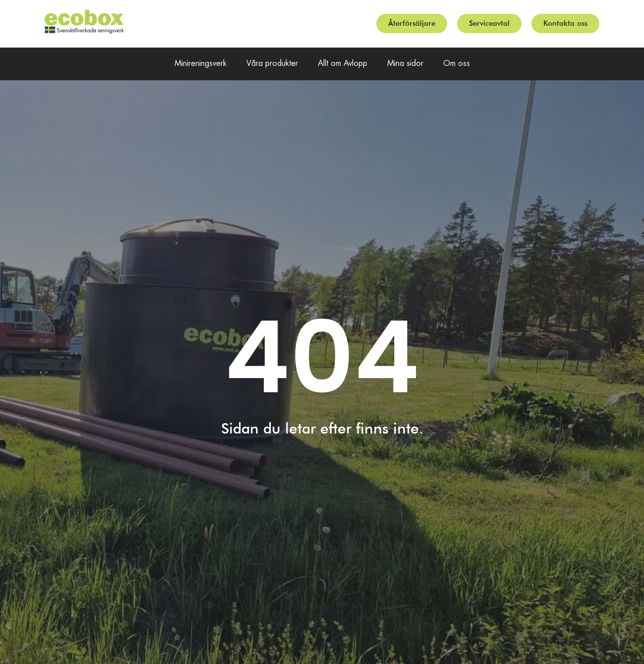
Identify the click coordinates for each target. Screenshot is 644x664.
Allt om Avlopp (343, 64)
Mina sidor (405, 64)
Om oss (457, 64)
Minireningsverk (201, 64)
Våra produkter (272, 64)
